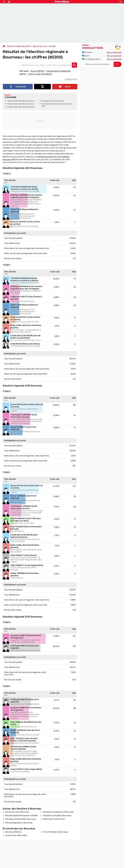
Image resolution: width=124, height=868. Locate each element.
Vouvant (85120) (37, 71)
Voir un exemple (114, 52)
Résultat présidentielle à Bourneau (21, 819)
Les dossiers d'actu (91, 59)
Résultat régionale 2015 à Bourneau (20, 104)
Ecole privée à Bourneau (16, 835)
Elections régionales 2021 (19, 46)
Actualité (87, 52)
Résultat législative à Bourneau (19, 823)
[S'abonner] (102, 64)
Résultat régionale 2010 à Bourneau (21, 107)
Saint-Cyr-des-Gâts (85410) (40, 74)
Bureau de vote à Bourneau (17, 812)
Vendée (52, 46)
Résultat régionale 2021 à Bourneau (21, 101)
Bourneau (46, 104)
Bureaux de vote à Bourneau (53, 101)
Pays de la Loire (40, 46)
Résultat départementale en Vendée (22, 816)
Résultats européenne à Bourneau (58, 812)
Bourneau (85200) (13, 832)
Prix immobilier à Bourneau (55, 832)
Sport (86, 56)
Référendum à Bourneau (54, 819)
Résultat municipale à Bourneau (57, 816)
